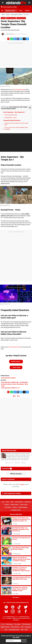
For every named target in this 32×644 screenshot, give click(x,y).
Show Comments (16, 474)
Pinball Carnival (16, 362)
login (22, 484)
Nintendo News (15, 627)
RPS (26, 630)
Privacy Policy (14, 505)
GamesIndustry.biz (14, 630)
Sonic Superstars (11, 18)
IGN (22, 627)
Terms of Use (24, 505)
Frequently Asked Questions (12, 120)
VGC (6, 630)
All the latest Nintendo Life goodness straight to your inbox (16, 637)
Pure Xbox (17, 624)
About (7, 502)
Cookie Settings (23, 507)
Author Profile (9, 463)
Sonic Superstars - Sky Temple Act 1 (14, 112)
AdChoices (15, 618)
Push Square (9, 624)
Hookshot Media (10, 617)
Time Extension (26, 624)
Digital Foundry (5, 627)
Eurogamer (28, 627)
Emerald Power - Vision (11, 118)
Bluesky (18, 463)
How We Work (19, 502)
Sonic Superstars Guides (16, 15)
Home (3, 15)
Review (10, 388)
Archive (15, 507)
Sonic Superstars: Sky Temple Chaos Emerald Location (14, 24)
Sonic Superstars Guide (19, 89)
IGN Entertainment (24, 617)
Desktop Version (16, 510)
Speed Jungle (16, 367)
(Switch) (8, 378)
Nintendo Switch (21, 18)
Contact (7, 505)
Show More (16, 597)
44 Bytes (9, 618)
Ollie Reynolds (10, 34)
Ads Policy (8, 507)
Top (3, 502)
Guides (8, 15)
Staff (12, 502)
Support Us (28, 502)
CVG (22, 630)
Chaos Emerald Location (11, 115)
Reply (24, 463)
